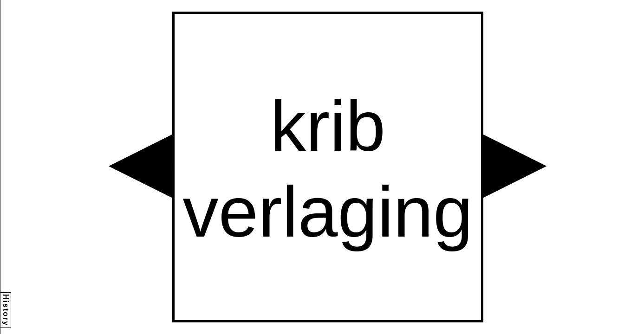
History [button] (6, 310)
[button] (140, 166)
